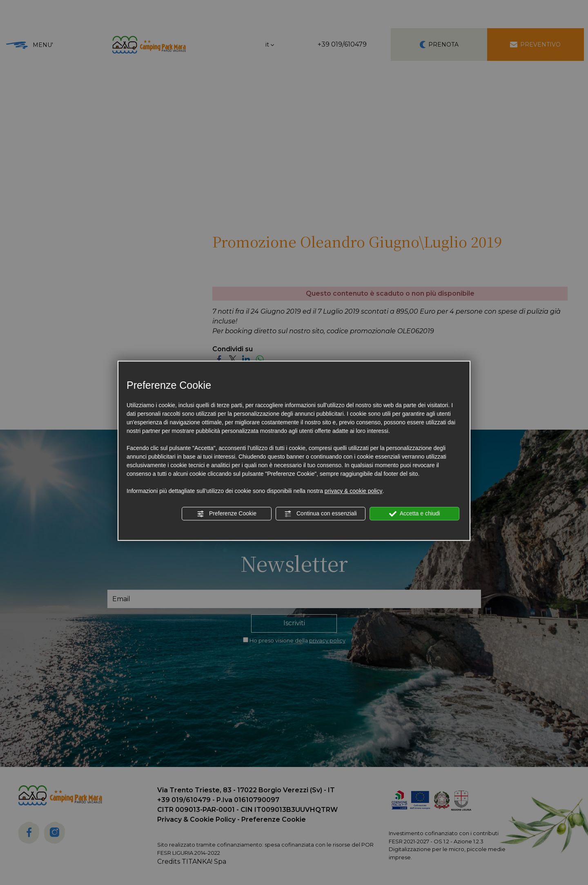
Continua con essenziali (321, 514)
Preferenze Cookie (227, 514)
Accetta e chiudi (415, 514)
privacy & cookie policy (354, 491)
